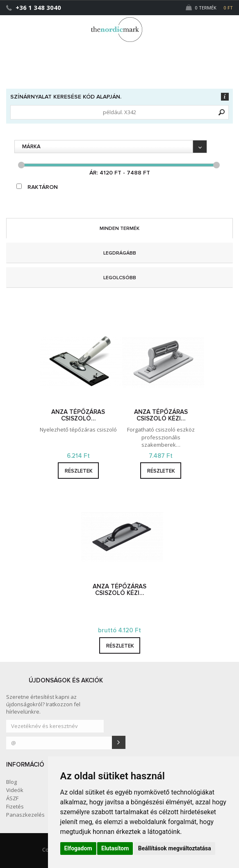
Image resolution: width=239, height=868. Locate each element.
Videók (15, 790)
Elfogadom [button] (78, 848)
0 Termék (209, 8)
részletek (79, 471)
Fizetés (15, 806)
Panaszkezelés (25, 815)
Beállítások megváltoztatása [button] (175, 848)
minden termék (119, 229)
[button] (216, 26)
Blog (11, 782)
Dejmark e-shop (120, 30)
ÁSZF (12, 798)
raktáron (37, 187)
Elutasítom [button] (115, 848)
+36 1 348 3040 (38, 7)
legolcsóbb (120, 278)
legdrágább (120, 253)
